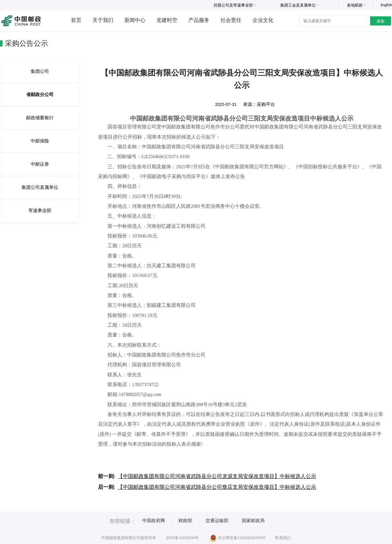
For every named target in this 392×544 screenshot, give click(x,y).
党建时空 (167, 20)
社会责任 (231, 20)
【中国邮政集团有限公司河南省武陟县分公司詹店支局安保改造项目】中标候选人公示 (217, 487)
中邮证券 (40, 164)
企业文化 (263, 20)
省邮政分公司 (40, 95)
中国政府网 (154, 521)
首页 (76, 20)
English (386, 5)
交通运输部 (217, 521)
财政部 (185, 521)
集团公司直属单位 (40, 187)
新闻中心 (135, 20)
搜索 (381, 21)
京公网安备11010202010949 (238, 538)
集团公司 (40, 71)
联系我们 (283, 538)
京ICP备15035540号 (182, 538)
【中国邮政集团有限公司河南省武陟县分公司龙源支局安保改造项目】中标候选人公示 (217, 476)
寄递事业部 (40, 211)
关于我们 (103, 20)
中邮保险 (40, 141)
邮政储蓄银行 (40, 118)
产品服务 (199, 20)
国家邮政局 (253, 521)
